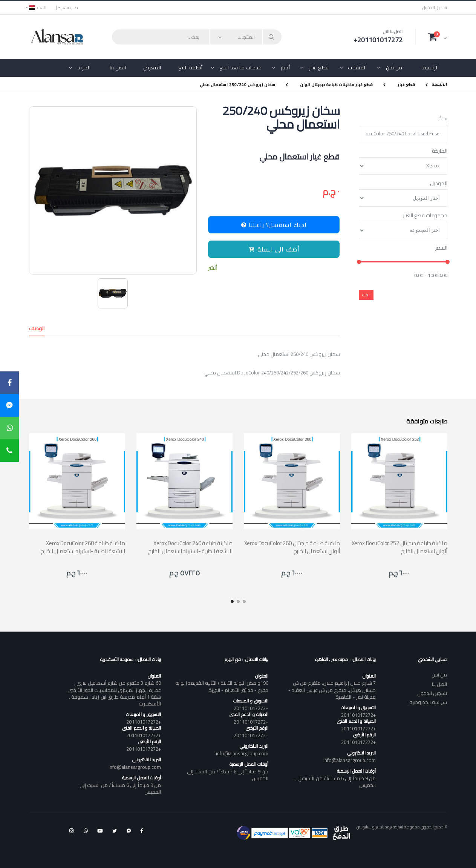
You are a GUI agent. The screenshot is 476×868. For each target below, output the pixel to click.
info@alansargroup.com (350, 760)
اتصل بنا (118, 67)
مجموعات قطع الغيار (425, 216)
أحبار (285, 67)
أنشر (212, 268)
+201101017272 (358, 715)
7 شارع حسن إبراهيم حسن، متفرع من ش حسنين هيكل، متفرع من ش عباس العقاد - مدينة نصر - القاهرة (332, 690)
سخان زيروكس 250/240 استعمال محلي (238, 85)
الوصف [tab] (37, 328)
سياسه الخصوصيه (428, 702)
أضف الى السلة (274, 249)
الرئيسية (430, 67)
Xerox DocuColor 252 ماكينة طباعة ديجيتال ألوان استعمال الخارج (399, 547)
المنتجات (357, 67)
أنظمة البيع (191, 67)
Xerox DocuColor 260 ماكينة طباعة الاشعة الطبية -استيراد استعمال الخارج (83, 547)
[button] (438, 37)
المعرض (152, 67)
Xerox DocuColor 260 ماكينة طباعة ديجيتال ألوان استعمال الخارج (292, 547)
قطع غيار (319, 67)
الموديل (439, 184)
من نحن (394, 67)
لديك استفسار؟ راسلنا (274, 225)
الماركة (440, 151)
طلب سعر (70, 8)
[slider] (359, 262)
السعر (441, 248)
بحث (443, 119)
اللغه (38, 8)
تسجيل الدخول (435, 8)
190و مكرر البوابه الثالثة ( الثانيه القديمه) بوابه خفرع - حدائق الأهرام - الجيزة (222, 686)
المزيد (84, 67)
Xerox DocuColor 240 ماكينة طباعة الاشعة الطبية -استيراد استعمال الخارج (190, 547)
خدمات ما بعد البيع (240, 67)
